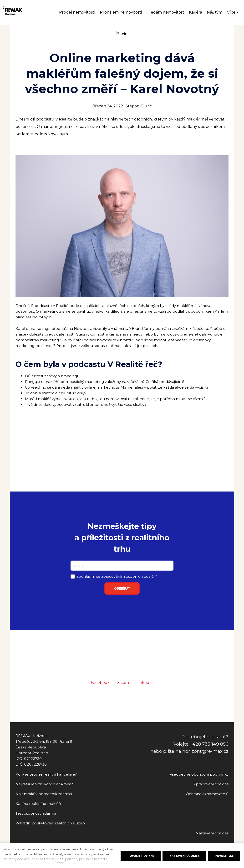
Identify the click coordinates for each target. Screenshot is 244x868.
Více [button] (235, 13)
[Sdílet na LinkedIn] (145, 690)
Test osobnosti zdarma (36, 813)
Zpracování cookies (211, 784)
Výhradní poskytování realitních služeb (50, 823)
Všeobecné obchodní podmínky (199, 774)
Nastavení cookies (212, 833)
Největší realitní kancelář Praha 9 (45, 784)
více (60, 859)
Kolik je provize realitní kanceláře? (46, 774)
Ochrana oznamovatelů (207, 794)
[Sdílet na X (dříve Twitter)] (123, 690)
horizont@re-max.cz (205, 751)
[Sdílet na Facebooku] (100, 690)
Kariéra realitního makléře (39, 804)
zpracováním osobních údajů (127, 584)
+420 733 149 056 (209, 744)
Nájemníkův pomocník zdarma (44, 794)
